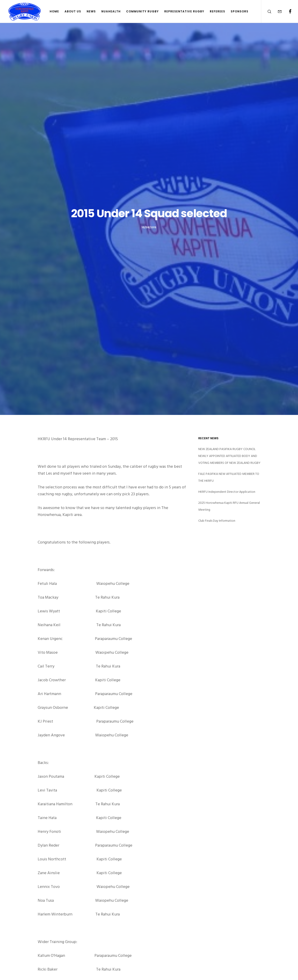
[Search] (266, 11)
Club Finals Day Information (217, 521)
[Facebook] (287, 11)
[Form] (277, 11)
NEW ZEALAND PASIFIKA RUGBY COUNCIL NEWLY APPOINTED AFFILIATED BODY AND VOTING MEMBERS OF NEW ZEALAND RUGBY (229, 456)
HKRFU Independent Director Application (227, 492)
